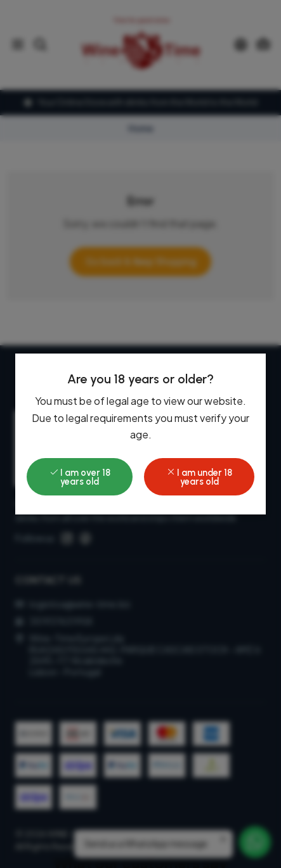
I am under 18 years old (199, 477)
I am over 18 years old (80, 477)
